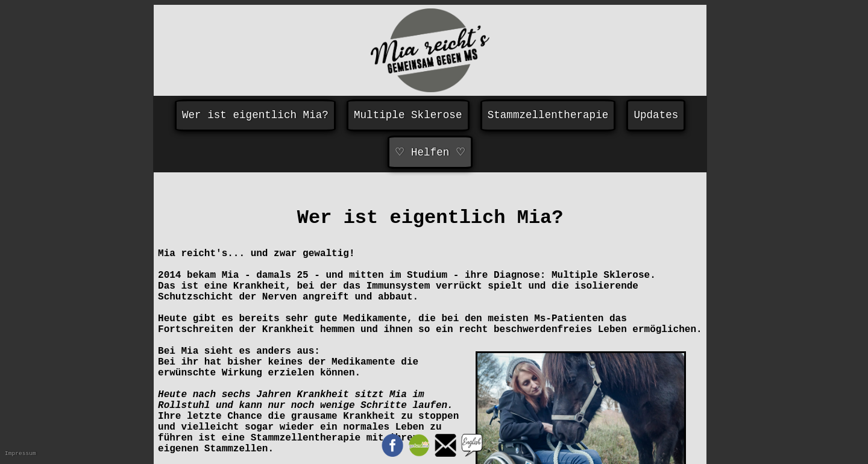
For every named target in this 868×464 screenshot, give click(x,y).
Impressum (20, 453)
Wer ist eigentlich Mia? (255, 115)
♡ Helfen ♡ (430, 152)
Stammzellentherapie (548, 115)
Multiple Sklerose (408, 115)
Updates (656, 115)
